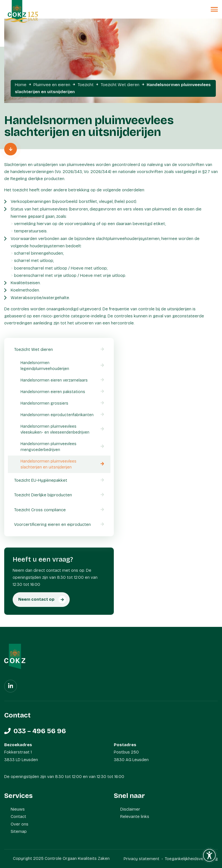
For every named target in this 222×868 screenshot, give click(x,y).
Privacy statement (141, 859)
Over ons (20, 824)
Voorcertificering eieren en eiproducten (52, 524)
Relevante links (135, 817)
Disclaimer (130, 809)
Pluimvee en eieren (52, 85)
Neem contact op (36, 599)
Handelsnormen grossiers (44, 403)
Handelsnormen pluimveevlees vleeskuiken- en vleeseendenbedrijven (55, 429)
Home (21, 85)
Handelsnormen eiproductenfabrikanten (57, 415)
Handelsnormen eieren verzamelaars (54, 380)
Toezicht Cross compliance (40, 510)
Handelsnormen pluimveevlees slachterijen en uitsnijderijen (48, 464)
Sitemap (19, 831)
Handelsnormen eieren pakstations (53, 392)
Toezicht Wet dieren (120, 85)
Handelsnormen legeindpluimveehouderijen (45, 366)
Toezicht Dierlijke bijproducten (43, 495)
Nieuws (18, 809)
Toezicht (86, 85)
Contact (18, 817)
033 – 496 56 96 (40, 731)
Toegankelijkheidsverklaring (191, 859)
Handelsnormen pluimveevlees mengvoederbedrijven (48, 447)
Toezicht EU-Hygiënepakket (41, 480)
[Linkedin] (11, 686)
